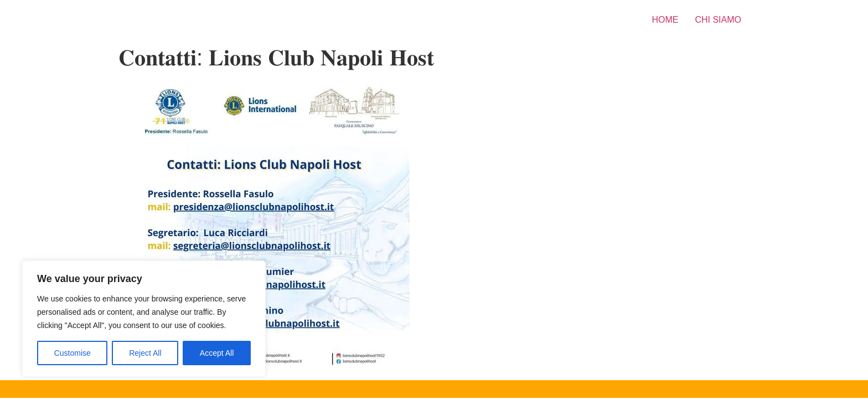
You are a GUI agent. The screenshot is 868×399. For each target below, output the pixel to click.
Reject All (145, 353)
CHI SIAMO (718, 20)
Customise (73, 353)
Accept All (217, 353)
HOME (665, 20)
